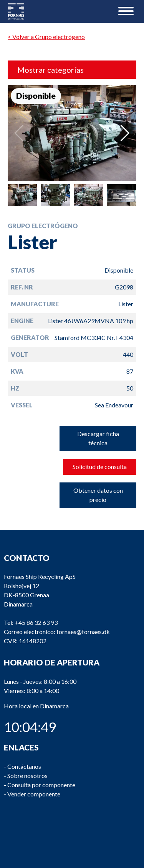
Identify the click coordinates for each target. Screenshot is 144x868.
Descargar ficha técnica (98, 438)
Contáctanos (24, 766)
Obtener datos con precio (98, 495)
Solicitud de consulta (100, 467)
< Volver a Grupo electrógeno (46, 37)
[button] (125, 133)
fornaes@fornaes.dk (83, 632)
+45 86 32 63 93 (36, 623)
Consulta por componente (41, 785)
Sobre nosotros (27, 776)
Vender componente (34, 794)
